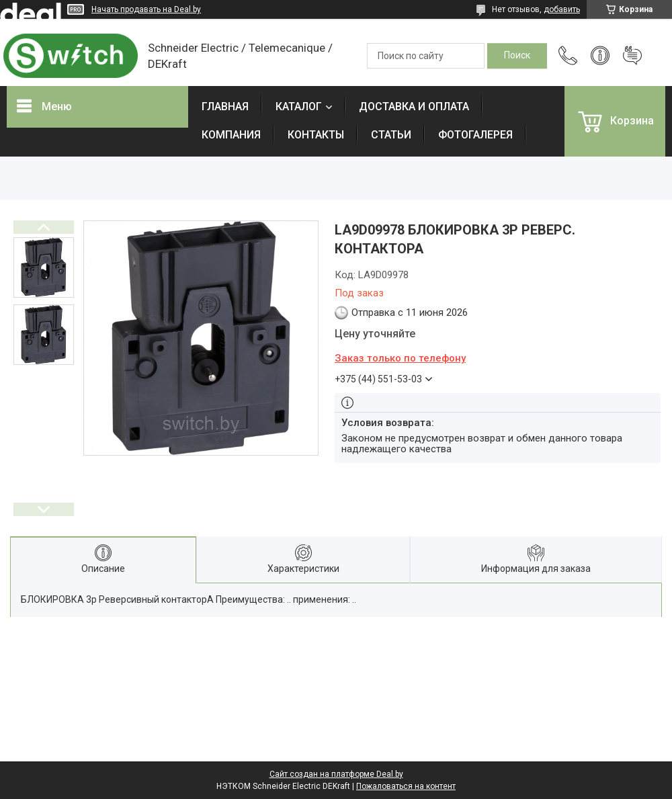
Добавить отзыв (632, 56)
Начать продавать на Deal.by (146, 9)
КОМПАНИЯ (231, 135)
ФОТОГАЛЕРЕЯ (475, 135)
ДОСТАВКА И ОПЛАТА (414, 107)
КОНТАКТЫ (316, 135)
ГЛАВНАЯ (225, 107)
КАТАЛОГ (299, 107)
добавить (562, 9)
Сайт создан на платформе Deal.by (336, 774)
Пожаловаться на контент (406, 786)
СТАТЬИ (391, 135)
